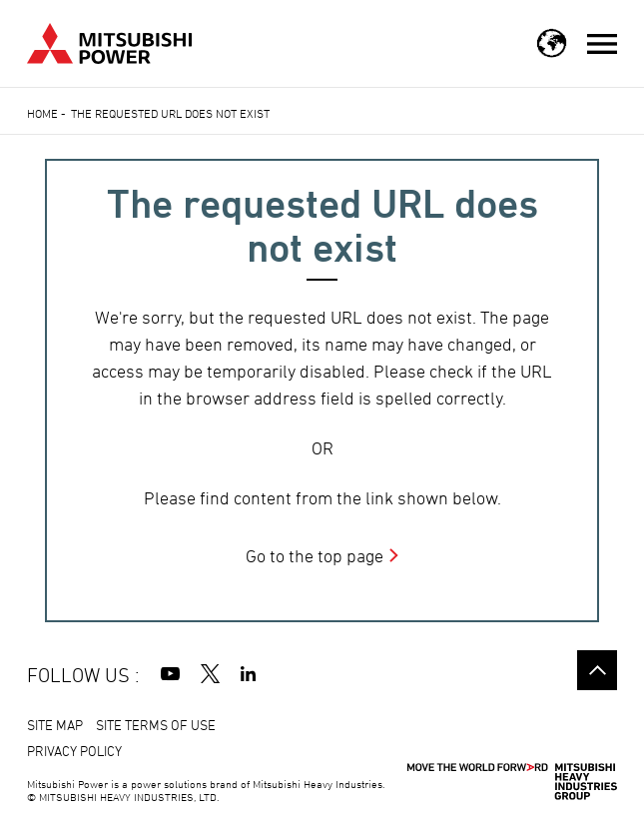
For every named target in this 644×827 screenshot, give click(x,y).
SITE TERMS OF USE (156, 725)
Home (42, 113)
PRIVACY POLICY (74, 751)
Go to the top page (315, 556)
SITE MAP (55, 725)
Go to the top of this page (597, 670)
